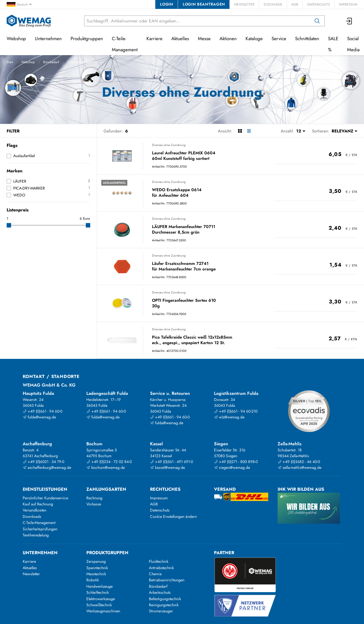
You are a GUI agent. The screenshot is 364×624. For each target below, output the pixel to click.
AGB (295, 4)
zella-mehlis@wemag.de (300, 467)
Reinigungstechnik (164, 605)
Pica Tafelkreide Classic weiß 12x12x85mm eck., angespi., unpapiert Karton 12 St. (192, 340)
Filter (13, 131)
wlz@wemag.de (229, 417)
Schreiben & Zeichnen (83, 62)
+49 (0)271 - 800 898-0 (236, 462)
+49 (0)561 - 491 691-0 (171, 462)
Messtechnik (96, 574)
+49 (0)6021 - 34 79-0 (43, 462)
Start (10, 62)
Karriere (154, 39)
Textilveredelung (36, 535)
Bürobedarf (51, 62)
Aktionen (228, 39)
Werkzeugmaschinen (103, 611)
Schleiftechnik (98, 592)
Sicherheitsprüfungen (40, 529)
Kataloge (254, 39)
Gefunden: (113, 131)
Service (279, 39)
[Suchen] (317, 21)
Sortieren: (321, 131)
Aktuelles (180, 39)
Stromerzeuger (161, 611)
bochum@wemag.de (106, 467)
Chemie (155, 574)
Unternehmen (48, 39)
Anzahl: (287, 131)
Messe (204, 39)
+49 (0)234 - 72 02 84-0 (109, 462)
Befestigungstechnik (165, 599)
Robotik (93, 580)
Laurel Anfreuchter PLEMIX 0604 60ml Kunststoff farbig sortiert (184, 156)
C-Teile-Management (125, 44)
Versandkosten (34, 510)
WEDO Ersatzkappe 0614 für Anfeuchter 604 (177, 193)
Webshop (28, 62)
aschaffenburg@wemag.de (47, 467)
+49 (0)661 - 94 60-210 (236, 411)
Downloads (32, 516)
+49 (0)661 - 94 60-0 (42, 411)
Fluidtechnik (159, 561)
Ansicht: (225, 131)
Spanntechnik (97, 568)
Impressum (348, 4)
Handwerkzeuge (100, 586)
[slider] (9, 225)
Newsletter (244, 4)
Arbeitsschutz (160, 592)
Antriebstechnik (161, 568)
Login (166, 4)
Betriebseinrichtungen (167, 580)
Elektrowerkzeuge (101, 599)
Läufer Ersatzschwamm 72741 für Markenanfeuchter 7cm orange (184, 266)
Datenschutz (319, 4)
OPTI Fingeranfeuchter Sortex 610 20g (184, 303)
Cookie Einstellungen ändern (173, 516)
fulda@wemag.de (39, 417)
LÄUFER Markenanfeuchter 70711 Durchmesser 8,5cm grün (184, 230)
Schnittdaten (307, 39)
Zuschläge (273, 4)
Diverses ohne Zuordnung (169, 145)
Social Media (353, 44)
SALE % (333, 44)
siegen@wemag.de (232, 467)
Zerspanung (96, 561)
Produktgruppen (87, 39)
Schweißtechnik (99, 605)
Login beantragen (204, 4)
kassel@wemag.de (167, 467)
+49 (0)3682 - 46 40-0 (299, 462)
